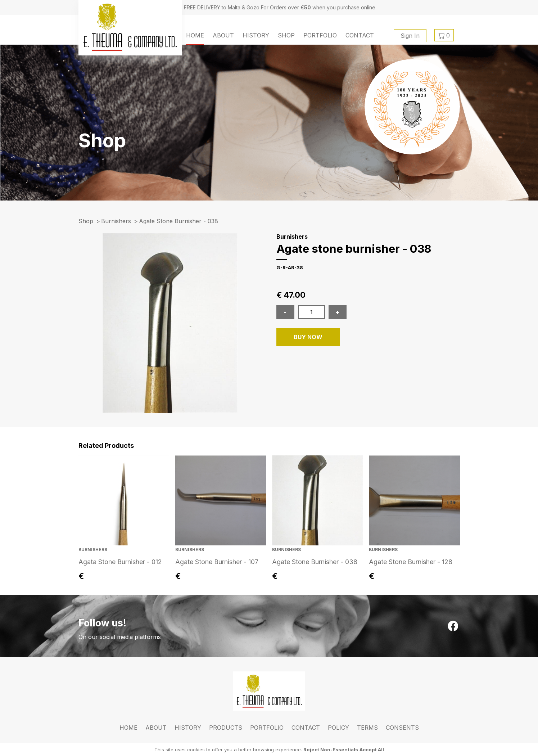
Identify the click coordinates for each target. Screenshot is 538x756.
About (223, 35)
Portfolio (320, 35)
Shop (286, 35)
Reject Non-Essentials (331, 750)
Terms (367, 728)
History (256, 35)
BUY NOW (308, 337)
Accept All (372, 750)
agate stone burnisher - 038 (178, 221)
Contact (360, 35)
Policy (338, 728)
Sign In (410, 36)
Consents (402, 728)
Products (226, 728)
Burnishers (116, 221)
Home (195, 35)
